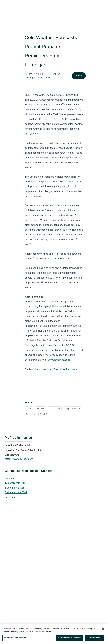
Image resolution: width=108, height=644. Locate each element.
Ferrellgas (30, 414)
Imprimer (10, 478)
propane (40, 408)
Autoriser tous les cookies (69, 639)
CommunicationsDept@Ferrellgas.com (56, 369)
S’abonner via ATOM (16, 492)
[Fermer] (103, 630)
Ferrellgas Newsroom (58, 259)
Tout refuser (94, 639)
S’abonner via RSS (15, 488)
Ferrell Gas (44, 414)
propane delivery (73, 408)
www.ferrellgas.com (59, 360)
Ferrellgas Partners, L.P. (37, 78)
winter (29, 408)
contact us (61, 206)
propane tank (55, 408)
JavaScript (11, 497)
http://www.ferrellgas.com (19, 459)
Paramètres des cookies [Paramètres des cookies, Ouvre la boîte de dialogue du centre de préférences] (15, 639)
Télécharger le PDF (15, 483)
